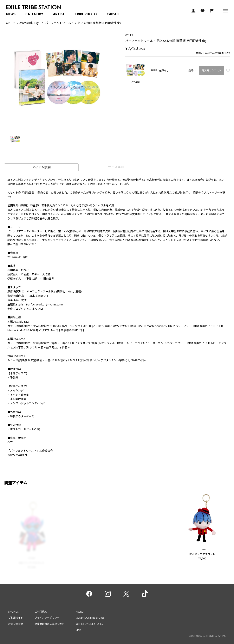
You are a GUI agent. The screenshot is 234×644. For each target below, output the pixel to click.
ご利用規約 (41, 612)
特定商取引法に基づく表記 (50, 624)
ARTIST (59, 14)
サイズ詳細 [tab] (116, 167)
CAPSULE (114, 14)
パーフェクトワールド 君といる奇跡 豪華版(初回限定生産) (83, 23)
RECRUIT (81, 612)
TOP (7, 23)
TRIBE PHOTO (86, 14)
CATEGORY (34, 14)
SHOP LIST (14, 612)
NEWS (11, 14)
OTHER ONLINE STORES (89, 624)
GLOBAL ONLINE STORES (90, 618)
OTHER (129, 35)
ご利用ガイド (16, 618)
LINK (79, 630)
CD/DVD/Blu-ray (28, 23)
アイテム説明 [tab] (41, 167)
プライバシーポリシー (47, 618)
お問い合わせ (16, 624)
